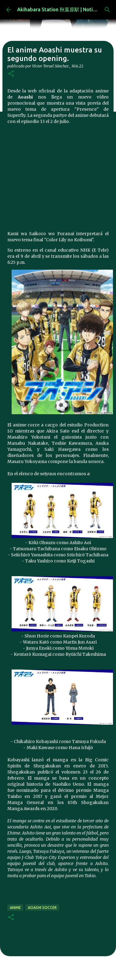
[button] (11, 74)
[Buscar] (107, 10)
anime (15, 908)
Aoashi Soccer (42, 908)
